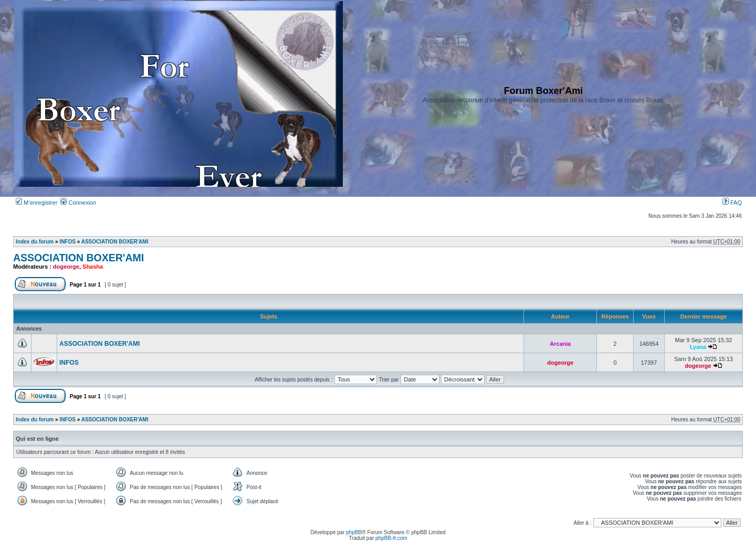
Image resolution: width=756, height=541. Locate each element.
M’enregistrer (36, 203)
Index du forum (35, 242)
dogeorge (66, 267)
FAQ (732, 203)
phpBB (354, 532)
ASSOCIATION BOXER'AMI (115, 242)
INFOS (67, 242)
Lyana (698, 347)
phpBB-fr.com (391, 538)
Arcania (560, 344)
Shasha (93, 267)
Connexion (78, 203)
